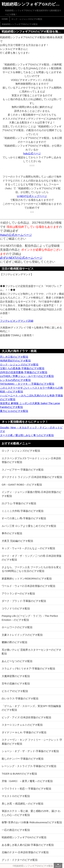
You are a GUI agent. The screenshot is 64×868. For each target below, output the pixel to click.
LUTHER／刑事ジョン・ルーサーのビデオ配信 (27, 376)
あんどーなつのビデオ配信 (17, 661)
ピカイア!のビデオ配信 (15, 691)
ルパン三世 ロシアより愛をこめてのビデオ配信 (29, 526)
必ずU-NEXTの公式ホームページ (21, 258)
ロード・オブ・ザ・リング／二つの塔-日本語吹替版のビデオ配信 (32, 558)
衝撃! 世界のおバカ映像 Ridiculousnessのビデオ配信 (32, 822)
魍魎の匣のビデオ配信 (15, 642)
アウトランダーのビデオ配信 (18, 593)
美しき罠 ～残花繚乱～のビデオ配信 (23, 804)
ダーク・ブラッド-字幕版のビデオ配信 (24, 601)
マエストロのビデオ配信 (16, 796)
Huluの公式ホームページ (16, 235)
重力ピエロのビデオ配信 (14, 411)
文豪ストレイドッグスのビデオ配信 (22, 635)
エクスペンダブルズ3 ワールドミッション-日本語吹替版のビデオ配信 (31, 460)
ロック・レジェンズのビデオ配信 (27, 19)
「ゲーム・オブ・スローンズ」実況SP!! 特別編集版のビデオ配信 (31, 708)
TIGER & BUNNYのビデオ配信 (19, 774)
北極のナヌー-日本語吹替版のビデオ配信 (25, 852)
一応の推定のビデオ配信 (16, 830)
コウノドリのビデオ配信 (16, 608)
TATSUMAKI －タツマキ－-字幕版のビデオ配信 (27, 384)
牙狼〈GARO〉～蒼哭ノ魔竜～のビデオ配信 (27, 781)
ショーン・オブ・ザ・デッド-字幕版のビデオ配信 (30, 751)
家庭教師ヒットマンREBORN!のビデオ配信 (27, 579)
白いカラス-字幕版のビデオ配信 (20, 698)
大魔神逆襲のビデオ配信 (16, 676)
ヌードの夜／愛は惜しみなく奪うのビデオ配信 (27, 435)
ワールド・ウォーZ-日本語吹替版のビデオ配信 (29, 586)
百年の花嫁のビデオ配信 (16, 683)
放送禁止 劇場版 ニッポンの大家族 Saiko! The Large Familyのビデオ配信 (30, 405)
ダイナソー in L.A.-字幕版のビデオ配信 (24, 732)
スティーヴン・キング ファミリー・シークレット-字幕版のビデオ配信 (32, 742)
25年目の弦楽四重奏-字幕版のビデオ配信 (24, 372)
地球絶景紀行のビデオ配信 (15, 361)
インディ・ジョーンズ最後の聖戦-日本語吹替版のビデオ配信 (32, 494)
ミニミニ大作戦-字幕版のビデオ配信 (23, 511)
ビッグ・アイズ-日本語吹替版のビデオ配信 (26, 717)
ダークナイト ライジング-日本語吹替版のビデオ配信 (32, 477)
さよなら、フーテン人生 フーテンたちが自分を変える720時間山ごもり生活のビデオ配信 (31, 569)
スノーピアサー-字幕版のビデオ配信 (23, 470)
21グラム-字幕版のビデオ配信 (19, 503)
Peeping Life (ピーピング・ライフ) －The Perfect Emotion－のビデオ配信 (30, 618)
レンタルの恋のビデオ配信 (15, 380)
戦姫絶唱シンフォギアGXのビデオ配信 (20, 24)
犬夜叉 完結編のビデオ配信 (17, 541)
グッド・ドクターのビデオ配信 (20, 860)
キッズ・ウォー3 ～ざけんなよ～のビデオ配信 (28, 548)
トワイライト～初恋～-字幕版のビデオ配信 (26, 789)
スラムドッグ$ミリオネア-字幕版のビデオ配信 (28, 669)
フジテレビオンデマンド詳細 (17, 321)
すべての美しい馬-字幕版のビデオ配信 (24, 518)
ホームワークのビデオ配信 (17, 627)
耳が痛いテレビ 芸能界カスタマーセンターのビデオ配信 (31, 652)
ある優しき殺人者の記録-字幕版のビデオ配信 (28, 845)
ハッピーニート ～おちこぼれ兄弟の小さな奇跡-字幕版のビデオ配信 (31, 397)
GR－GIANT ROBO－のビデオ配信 (22, 485)
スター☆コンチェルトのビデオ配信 (22, 725)
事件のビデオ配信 (12, 533)
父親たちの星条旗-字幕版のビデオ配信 (22, 368)
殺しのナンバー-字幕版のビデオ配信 (23, 759)
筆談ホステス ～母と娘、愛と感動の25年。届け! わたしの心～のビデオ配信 (31, 813)
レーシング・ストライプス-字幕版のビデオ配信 (29, 766)
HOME (5, 19)
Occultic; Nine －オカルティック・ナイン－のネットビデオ (31, 429)
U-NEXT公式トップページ (32, 196)
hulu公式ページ (32, 153)
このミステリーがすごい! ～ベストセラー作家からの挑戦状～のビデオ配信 (31, 390)
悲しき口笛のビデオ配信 (14, 357)
